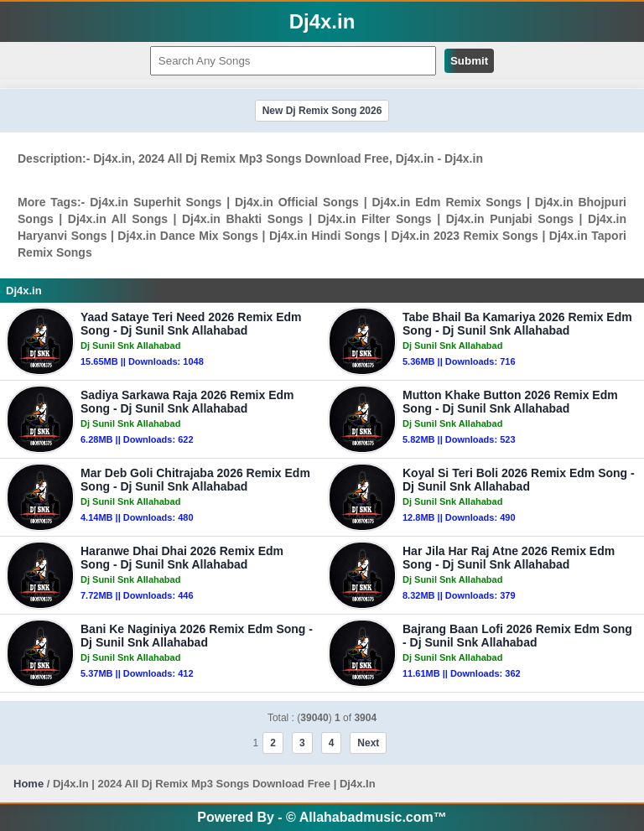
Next (368, 743)
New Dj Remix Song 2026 (322, 111)
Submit (469, 61)
